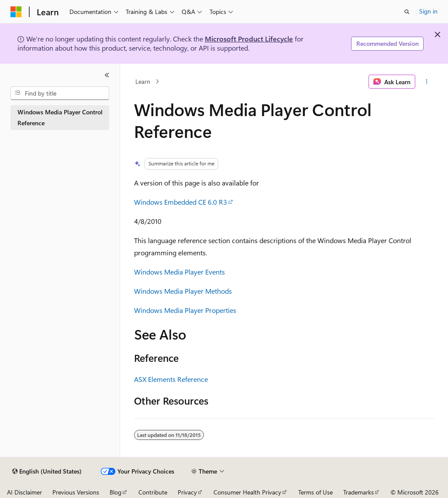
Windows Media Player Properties (185, 310)
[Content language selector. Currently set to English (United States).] (47, 471)
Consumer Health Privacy (247, 492)
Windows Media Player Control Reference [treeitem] (60, 117)
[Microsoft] (16, 12)
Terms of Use (315, 492)
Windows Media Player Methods (183, 291)
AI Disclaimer (24, 492)
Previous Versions (76, 492)
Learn (143, 81)
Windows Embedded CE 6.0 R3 (181, 202)
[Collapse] (107, 75)
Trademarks (358, 492)
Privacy (187, 492)
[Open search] (407, 12)
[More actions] (426, 82)
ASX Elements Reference (171, 379)
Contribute (153, 492)
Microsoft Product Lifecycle (249, 39)
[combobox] (60, 93)
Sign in (428, 11)
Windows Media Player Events (179, 272)
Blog (115, 492)
